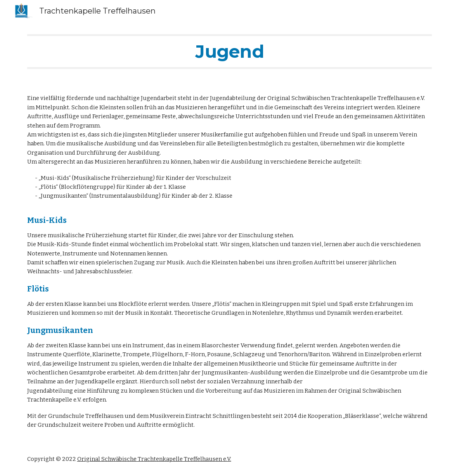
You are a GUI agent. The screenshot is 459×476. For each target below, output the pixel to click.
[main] (230, 52)
